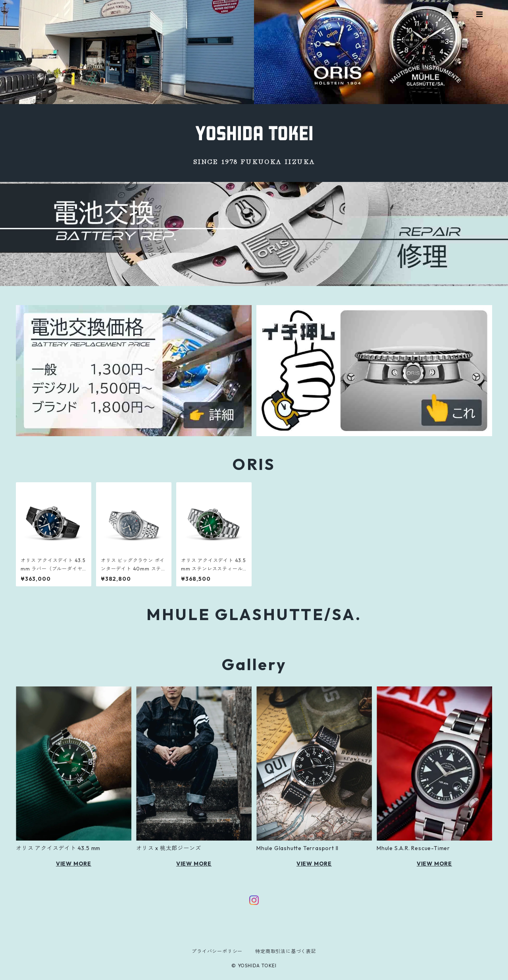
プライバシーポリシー (217, 951)
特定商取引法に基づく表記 (286, 951)
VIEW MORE (74, 864)
